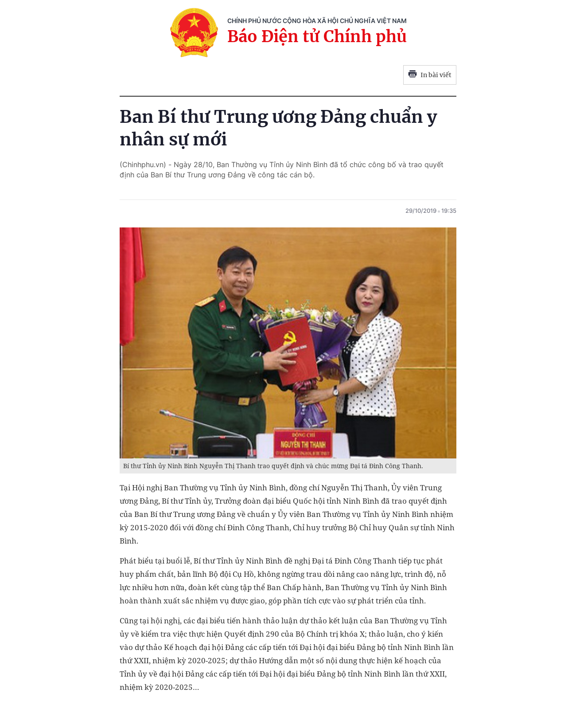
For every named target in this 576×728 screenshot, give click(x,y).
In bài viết (430, 75)
